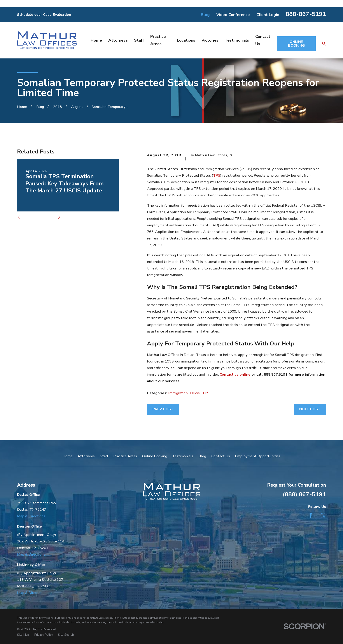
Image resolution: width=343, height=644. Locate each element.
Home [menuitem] (96, 40)
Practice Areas (125, 456)
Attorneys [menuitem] (118, 40)
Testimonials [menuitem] (237, 40)
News (195, 393)
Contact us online (235, 374)
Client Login (268, 15)
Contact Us (221, 456)
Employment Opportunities (258, 456)
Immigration (178, 393)
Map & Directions (31, 516)
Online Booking (155, 456)
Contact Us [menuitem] (263, 40)
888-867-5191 (306, 14)
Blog (205, 15)
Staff (104, 456)
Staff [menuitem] (139, 40)
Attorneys (86, 456)
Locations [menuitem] (186, 40)
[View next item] (59, 217)
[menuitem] (23, 635)
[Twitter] (323, 515)
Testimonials (183, 456)
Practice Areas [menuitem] (158, 40)
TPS (217, 175)
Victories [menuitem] (210, 40)
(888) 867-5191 (304, 494)
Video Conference (233, 15)
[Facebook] (311, 515)
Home (67, 456)
